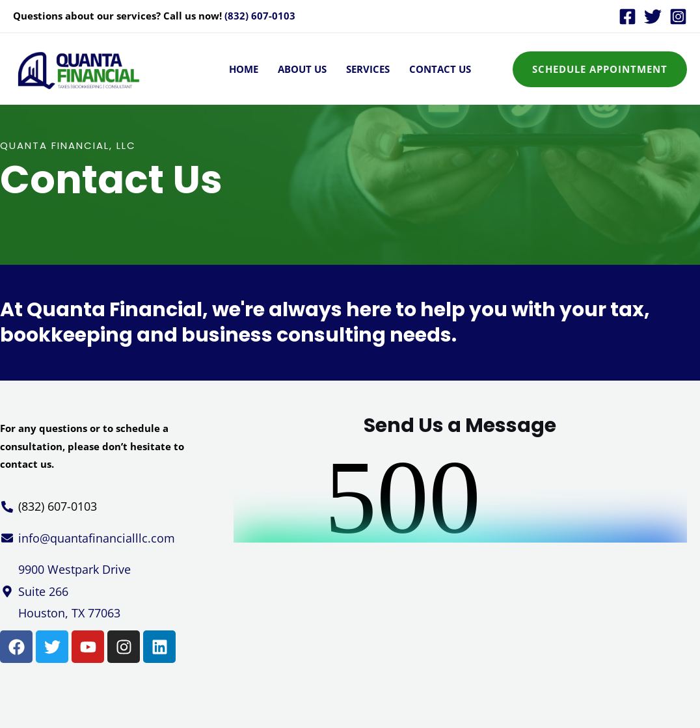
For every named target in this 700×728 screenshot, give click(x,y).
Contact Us (440, 69)
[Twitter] (653, 17)
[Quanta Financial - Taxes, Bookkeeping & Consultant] (78, 68)
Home (244, 69)
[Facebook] (627, 17)
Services (368, 69)
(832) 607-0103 (260, 16)
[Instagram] (678, 17)
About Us (302, 69)
